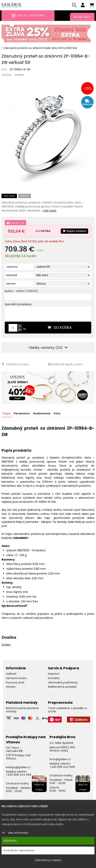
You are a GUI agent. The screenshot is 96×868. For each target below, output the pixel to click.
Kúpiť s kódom (74, 231)
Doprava (54, 674)
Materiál (12, 275)
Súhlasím (10, 841)
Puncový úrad (15, 683)
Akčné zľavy (82, 17)
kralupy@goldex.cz (18, 767)
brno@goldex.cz (60, 759)
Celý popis (50, 211)
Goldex (19, 75)
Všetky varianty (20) (48, 348)
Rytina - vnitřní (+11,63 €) (21, 291)
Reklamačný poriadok (62, 687)
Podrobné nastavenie (19, 850)
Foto (57, 413)
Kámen (11, 284)
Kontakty (54, 678)
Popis (7, 413)
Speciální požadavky (18, 304)
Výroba (11, 687)
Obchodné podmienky (63, 683)
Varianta (12, 267)
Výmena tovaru (16, 678)
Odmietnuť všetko (48, 860)
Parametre (22, 413)
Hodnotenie (42, 413)
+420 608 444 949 (19, 775)
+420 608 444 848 (62, 767)
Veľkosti (11, 674)
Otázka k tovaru (15, 364)
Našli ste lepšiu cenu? (65, 364)
